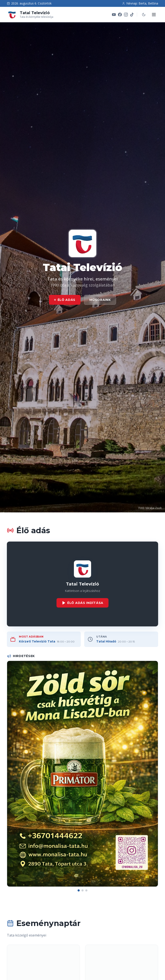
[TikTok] (132, 15)
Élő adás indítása (82, 603)
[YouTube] (114, 15)
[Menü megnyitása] (154, 15)
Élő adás (65, 300)
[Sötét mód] (144, 15)
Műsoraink (100, 300)
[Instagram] (126, 15)
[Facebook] (120, 15)
